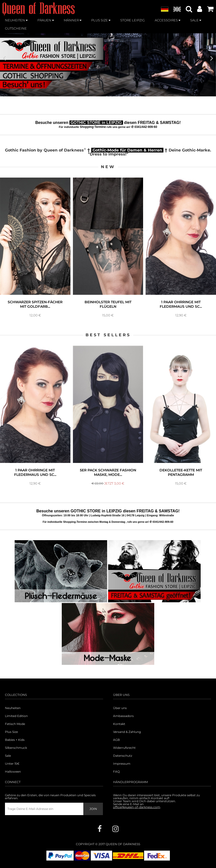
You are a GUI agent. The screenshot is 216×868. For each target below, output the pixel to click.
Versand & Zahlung (127, 732)
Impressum (122, 764)
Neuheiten (13, 708)
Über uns (120, 708)
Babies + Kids (15, 740)
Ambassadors (123, 716)
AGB (116, 740)
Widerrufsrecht (124, 748)
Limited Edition (16, 716)
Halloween (13, 772)
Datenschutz (123, 756)
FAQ (116, 772)
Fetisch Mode (15, 724)
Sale (8, 756)
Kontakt (119, 724)
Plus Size (11, 732)
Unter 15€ (12, 764)
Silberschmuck (16, 748)
